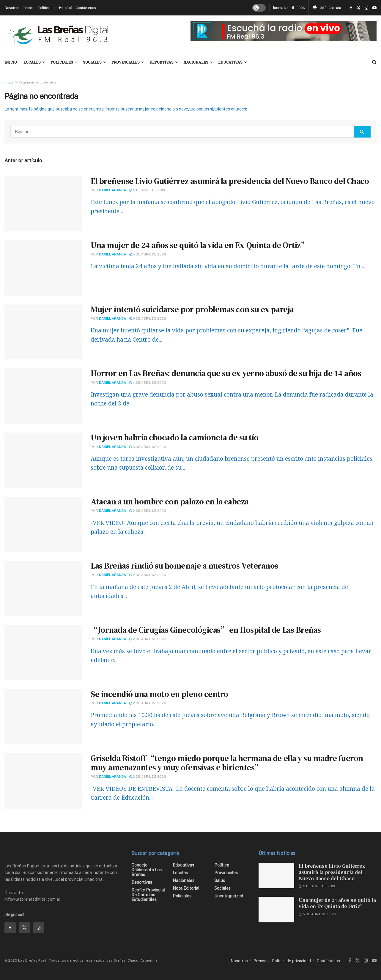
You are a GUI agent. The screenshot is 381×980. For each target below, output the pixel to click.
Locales (32, 62)
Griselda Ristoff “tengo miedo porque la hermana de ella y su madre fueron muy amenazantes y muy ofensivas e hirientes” (227, 763)
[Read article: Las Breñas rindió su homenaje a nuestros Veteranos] (43, 588)
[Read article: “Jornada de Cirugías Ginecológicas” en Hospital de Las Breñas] (43, 653)
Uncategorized (229, 896)
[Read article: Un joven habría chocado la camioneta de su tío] (43, 460)
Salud (220, 880)
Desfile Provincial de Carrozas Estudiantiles (148, 895)
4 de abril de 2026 (148, 383)
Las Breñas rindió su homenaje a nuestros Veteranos (184, 565)
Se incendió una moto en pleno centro (159, 694)
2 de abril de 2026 (148, 511)
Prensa (29, 8)
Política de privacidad (55, 8)
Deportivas (162, 62)
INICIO (11, 62)
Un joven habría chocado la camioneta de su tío (175, 437)
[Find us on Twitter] (24, 928)
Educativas (230, 62)
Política (222, 865)
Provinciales (126, 62)
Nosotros (12, 8)
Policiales (62, 62)
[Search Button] (374, 62)
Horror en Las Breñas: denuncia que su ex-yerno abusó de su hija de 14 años (226, 373)
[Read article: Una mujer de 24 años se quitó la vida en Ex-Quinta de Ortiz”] (43, 268)
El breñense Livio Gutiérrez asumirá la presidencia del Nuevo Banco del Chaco (230, 181)
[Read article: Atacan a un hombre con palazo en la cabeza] (43, 524)
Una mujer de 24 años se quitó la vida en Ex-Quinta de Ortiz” (199, 245)
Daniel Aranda (112, 190)
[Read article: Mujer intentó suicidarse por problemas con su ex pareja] (43, 332)
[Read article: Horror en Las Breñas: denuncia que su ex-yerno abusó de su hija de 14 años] (43, 396)
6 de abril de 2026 (148, 190)
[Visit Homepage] (59, 35)
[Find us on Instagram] (39, 928)
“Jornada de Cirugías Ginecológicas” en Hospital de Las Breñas (206, 630)
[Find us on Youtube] (374, 961)
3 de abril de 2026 (148, 447)
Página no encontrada (37, 82)
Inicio (9, 82)
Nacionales (196, 62)
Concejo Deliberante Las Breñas (147, 870)
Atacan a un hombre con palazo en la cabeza (170, 501)
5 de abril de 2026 (148, 254)
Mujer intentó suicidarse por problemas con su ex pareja (192, 309)
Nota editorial (186, 888)
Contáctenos (86, 8)
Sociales (92, 62)
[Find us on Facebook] (10, 928)
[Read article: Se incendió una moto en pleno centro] (43, 717)
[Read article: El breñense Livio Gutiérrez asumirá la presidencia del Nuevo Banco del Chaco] (43, 204)
